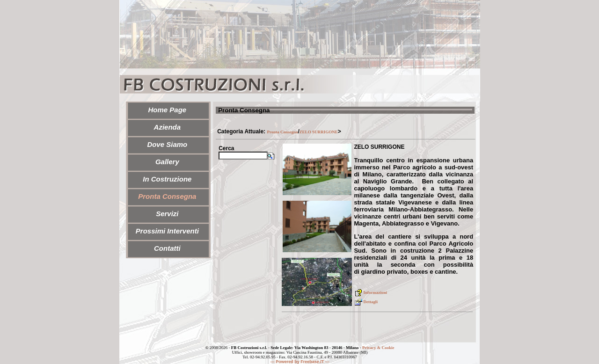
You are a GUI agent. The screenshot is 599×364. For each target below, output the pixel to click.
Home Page (167, 110)
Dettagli (366, 302)
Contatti (167, 248)
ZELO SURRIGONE (319, 132)
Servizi (167, 214)
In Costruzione (167, 179)
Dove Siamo (167, 144)
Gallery (167, 162)
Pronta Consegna (282, 132)
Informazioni (370, 292)
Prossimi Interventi (167, 231)
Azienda (168, 127)
